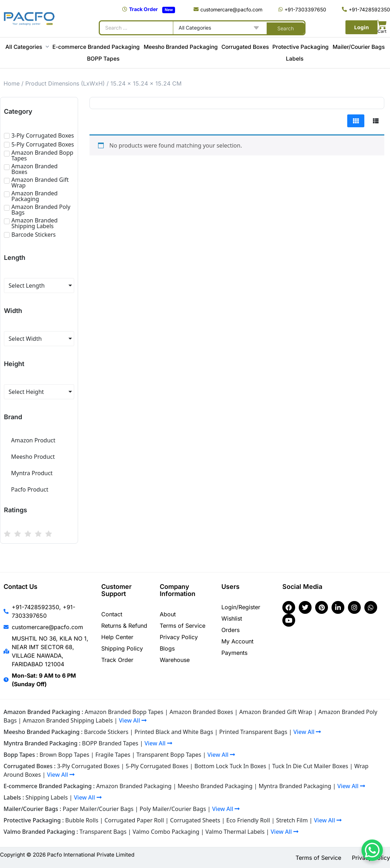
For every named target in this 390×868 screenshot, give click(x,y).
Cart (382, 31)
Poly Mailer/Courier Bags (173, 809)
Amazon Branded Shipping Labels (68, 720)
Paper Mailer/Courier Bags (98, 809)
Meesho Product (33, 457)
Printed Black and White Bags (174, 732)
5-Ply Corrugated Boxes (157, 766)
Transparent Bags (103, 832)
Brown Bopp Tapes (65, 755)
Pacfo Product (30, 489)
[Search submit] (286, 28)
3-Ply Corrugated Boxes (88, 766)
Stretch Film (292, 820)
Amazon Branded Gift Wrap (276, 712)
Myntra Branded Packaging (295, 786)
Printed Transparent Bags (253, 732)
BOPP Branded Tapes (110, 743)
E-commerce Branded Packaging (96, 47)
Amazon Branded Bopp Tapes (124, 712)
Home (12, 83)
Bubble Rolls (82, 820)
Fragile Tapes (113, 755)
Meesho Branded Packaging (181, 47)
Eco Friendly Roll (248, 820)
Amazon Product (33, 440)
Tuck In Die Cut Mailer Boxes (310, 766)
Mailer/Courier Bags (359, 47)
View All (133, 720)
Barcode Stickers (106, 732)
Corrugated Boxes (245, 47)
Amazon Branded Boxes (201, 712)
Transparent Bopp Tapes (169, 755)
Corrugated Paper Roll (134, 820)
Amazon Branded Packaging (134, 786)
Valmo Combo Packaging (166, 832)
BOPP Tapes (103, 59)
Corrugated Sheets (195, 820)
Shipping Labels (47, 797)
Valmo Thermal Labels (235, 832)
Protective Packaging (301, 47)
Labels (295, 59)
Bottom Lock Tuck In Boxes (230, 766)
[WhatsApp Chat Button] (372, 850)
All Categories (27, 47)
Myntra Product (32, 473)
